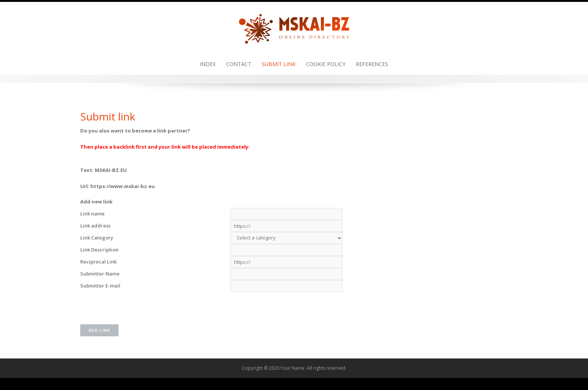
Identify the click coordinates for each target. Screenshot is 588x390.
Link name (92, 214)
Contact (239, 64)
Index (208, 64)
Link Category (97, 238)
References (372, 64)
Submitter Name (100, 274)
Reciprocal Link (98, 262)
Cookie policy (326, 64)
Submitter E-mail (100, 286)
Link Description (99, 250)
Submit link (279, 64)
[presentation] (287, 307)
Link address (95, 226)
